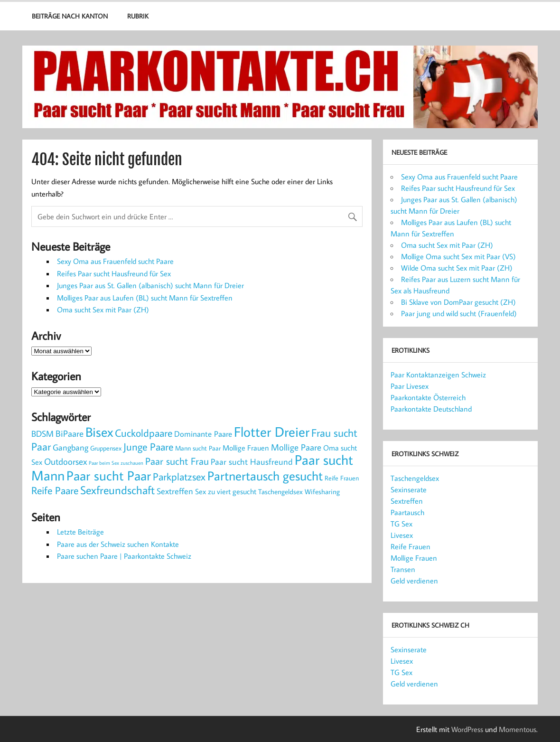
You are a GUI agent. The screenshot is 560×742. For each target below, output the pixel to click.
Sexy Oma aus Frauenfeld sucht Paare (115, 261)
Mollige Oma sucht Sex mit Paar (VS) (458, 256)
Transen (403, 569)
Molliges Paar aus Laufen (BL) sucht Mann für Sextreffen (145, 298)
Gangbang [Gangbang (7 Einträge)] (70, 447)
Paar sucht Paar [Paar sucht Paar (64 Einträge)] (109, 475)
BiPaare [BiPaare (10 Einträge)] (70, 433)
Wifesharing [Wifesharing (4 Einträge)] (322, 491)
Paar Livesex (410, 386)
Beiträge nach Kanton (70, 16)
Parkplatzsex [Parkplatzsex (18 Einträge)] (179, 476)
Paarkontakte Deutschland (431, 409)
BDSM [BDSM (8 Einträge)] (42, 433)
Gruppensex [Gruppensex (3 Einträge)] (106, 448)
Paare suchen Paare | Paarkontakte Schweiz (124, 556)
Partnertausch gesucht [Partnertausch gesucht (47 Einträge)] (265, 476)
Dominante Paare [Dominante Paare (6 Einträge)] (203, 434)
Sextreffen (407, 501)
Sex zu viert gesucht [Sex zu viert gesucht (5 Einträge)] (226, 491)
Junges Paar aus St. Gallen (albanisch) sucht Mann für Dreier (150, 285)
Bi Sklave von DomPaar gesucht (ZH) (458, 302)
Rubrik (138, 16)
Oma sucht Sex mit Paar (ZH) (103, 310)
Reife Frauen (411, 546)
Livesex (402, 535)
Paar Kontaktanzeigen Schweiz (438, 375)
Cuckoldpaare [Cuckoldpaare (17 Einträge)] (144, 433)
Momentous (518, 729)
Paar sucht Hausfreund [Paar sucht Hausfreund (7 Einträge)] (252, 462)
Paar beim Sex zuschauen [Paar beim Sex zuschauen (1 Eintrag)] (116, 463)
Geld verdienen (414, 581)
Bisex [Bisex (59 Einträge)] (99, 432)
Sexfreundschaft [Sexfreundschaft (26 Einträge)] (117, 490)
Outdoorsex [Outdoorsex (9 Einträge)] (65, 461)
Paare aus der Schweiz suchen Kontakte (118, 544)
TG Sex (401, 524)
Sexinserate (409, 489)
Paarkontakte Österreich (428, 397)
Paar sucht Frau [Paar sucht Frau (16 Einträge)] (177, 461)
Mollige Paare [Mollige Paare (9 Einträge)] (296, 447)
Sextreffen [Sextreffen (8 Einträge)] (175, 491)
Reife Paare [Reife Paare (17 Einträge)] (55, 490)
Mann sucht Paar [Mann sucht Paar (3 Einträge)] (198, 448)
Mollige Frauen (414, 558)
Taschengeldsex (415, 478)
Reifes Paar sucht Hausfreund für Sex (114, 273)
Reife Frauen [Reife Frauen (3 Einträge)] (342, 478)
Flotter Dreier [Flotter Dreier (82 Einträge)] (272, 432)
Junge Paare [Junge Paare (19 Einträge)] (148, 446)
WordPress (467, 729)
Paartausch (407, 512)
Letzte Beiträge (80, 532)
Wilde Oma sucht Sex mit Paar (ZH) (457, 268)
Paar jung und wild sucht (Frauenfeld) (459, 313)
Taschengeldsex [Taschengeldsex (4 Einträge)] (280, 491)
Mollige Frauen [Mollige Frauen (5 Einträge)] (246, 447)
